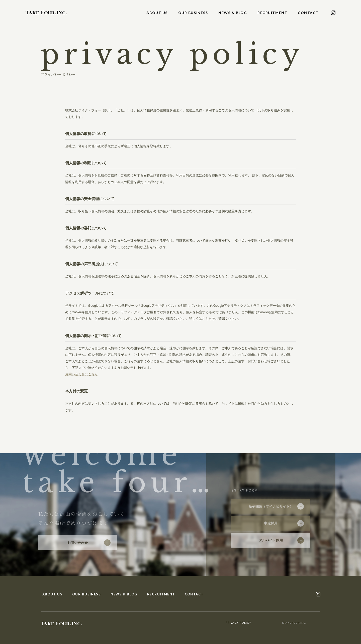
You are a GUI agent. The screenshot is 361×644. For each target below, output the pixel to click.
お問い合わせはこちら (81, 374)
